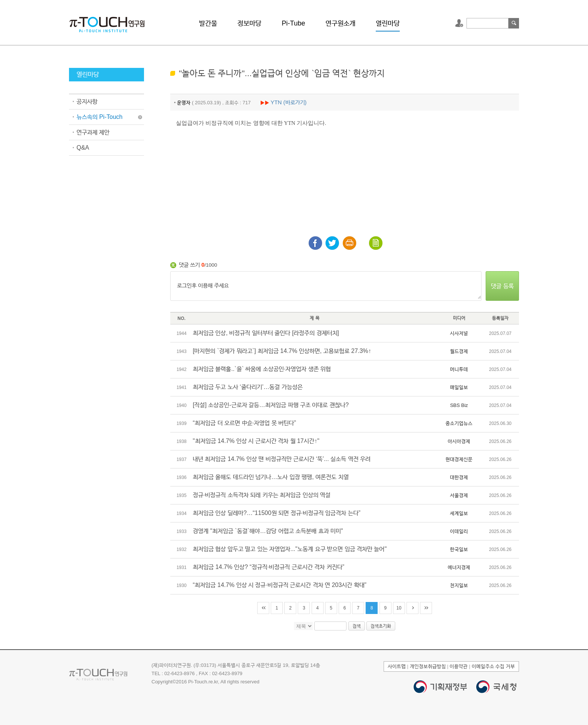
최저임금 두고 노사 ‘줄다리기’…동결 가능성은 (248, 387)
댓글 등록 (502, 286)
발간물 (208, 23)
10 (399, 608)
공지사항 (87, 101)
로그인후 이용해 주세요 (326, 286)
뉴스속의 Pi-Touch (100, 117)
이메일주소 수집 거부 (493, 666)
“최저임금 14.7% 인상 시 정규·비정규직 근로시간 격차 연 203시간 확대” (280, 585)
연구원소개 (340, 23)
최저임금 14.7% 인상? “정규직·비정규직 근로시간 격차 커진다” (268, 567)
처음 (263, 608)
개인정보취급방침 (428, 666)
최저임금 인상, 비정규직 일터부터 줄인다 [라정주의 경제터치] (266, 333)
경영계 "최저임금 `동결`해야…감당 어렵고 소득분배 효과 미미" (268, 531)
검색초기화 (381, 626)
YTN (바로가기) (288, 102)
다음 (412, 608)
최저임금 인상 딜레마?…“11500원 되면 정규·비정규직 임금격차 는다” (277, 513)
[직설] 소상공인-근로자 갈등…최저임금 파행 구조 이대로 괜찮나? (271, 405)
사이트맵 (397, 666)
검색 (514, 23)
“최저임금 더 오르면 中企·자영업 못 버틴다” (244, 423)
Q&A (83, 148)
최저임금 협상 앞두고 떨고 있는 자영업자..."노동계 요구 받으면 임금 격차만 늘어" (290, 549)
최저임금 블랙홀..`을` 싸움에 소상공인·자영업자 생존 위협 (262, 369)
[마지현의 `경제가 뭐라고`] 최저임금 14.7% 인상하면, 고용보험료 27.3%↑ (282, 351)
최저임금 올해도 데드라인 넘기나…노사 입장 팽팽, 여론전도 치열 (271, 477)
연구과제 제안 (93, 132)
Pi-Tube (293, 23)
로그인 (460, 23)
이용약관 (459, 666)
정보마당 (249, 23)
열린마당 (388, 23)
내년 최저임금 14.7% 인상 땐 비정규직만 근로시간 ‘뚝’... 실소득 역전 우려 (282, 459)
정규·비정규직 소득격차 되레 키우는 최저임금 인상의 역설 (262, 495)
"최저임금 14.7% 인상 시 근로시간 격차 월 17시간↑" (256, 441)
